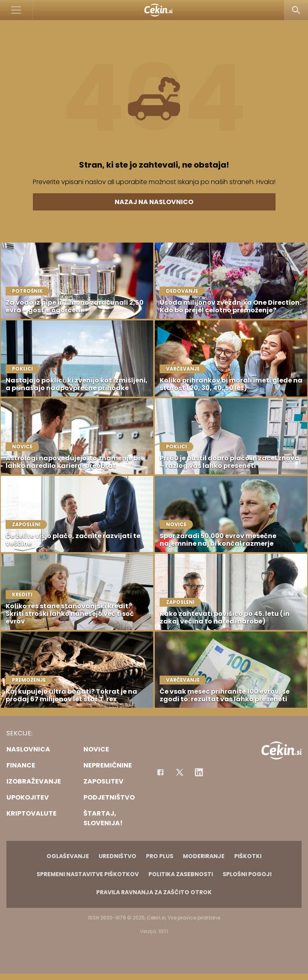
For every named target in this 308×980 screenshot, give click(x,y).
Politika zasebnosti (181, 874)
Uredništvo (118, 856)
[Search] (296, 10)
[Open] (16, 10)
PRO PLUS (160, 856)
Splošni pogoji (247, 874)
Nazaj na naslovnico (154, 202)
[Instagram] (199, 772)
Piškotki (248, 856)
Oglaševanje (68, 856)
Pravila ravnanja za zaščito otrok (154, 892)
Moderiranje (204, 856)
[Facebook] (160, 772)
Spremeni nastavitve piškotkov (88, 874)
